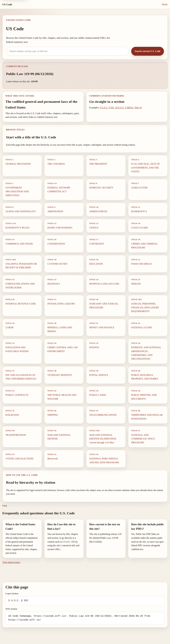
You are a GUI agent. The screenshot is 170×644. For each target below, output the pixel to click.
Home (165, 4)
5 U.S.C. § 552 (107, 108)
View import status (11, 562)
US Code (7, 4)
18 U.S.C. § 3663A (124, 108)
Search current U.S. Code (148, 51)
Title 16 (138, 108)
